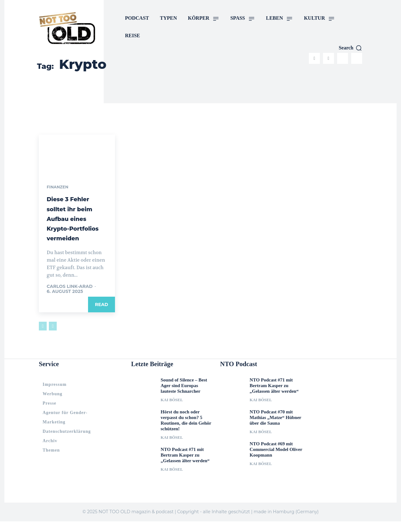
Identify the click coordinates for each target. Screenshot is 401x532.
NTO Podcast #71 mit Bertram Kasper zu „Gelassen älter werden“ (185, 466)
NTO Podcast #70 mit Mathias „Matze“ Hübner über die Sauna (276, 428)
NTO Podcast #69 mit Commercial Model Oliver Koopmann (276, 460)
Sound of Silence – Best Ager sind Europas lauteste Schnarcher (184, 396)
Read (102, 315)
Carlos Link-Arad (70, 297)
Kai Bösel (172, 411)
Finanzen (59, 187)
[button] (350, 48)
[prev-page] (43, 336)
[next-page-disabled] (53, 336)
